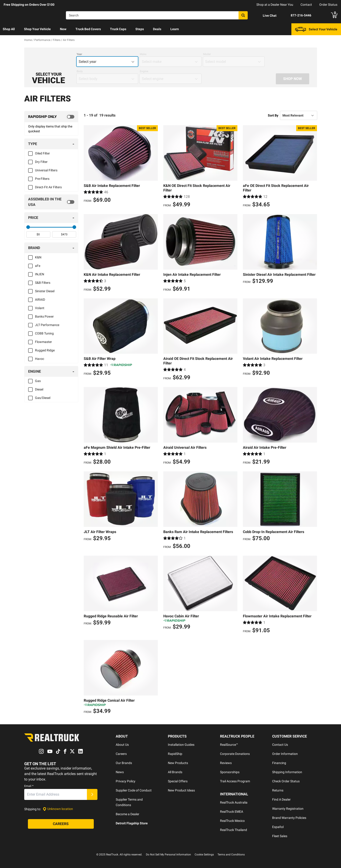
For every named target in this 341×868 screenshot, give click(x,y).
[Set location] (58, 809)
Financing (279, 763)
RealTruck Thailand (234, 830)
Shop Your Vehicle (37, 29)
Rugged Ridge (45, 350)
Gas (38, 381)
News (120, 772)
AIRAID (40, 300)
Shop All (9, 29)
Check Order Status (286, 781)
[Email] (56, 794)
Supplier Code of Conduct (134, 790)
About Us (122, 745)
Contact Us (280, 745)
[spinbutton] (38, 234)
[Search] (157, 15)
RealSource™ (229, 745)
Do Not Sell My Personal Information (168, 855)
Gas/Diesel (43, 398)
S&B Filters (43, 283)
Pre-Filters (42, 179)
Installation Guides (181, 745)
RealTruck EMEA (232, 812)
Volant (40, 308)
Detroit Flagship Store (132, 823)
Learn (175, 29)
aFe (38, 266)
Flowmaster (43, 342)
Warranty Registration (288, 809)
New (63, 29)
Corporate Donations (235, 754)
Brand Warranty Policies (289, 818)
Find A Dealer (281, 799)
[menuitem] (9, 29)
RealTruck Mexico (232, 821)
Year (79, 54)
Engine (144, 71)
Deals (157, 29)
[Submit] (92, 794)
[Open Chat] (266, 16)
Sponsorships (230, 772)
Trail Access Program (235, 781)
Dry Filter (41, 162)
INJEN (40, 274)
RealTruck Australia (234, 802)
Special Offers (178, 781)
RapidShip (175, 754)
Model (207, 54)
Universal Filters (46, 170)
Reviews (226, 763)
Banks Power (44, 316)
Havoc (40, 359)
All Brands (175, 772)
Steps (140, 29)
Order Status (328, 5)
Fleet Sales (280, 836)
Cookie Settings (204, 855)
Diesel (39, 389)
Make (143, 54)
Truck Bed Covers (88, 29)
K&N (38, 257)
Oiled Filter (42, 153)
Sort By (273, 115)
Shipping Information (287, 772)
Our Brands (124, 763)
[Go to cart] (334, 15)
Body (80, 71)
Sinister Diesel (45, 291)
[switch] (51, 117)
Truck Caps (118, 29)
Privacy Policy (126, 781)
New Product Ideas (181, 790)
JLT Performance (47, 325)
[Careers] (61, 824)
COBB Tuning (44, 333)
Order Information (285, 754)
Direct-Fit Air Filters (48, 187)
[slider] (28, 227)
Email (29, 786)
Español (278, 827)
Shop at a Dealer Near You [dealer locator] (275, 5)
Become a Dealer (128, 814)
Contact (306, 5)
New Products (178, 763)
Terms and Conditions (231, 855)
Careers (121, 754)
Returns (278, 790)
